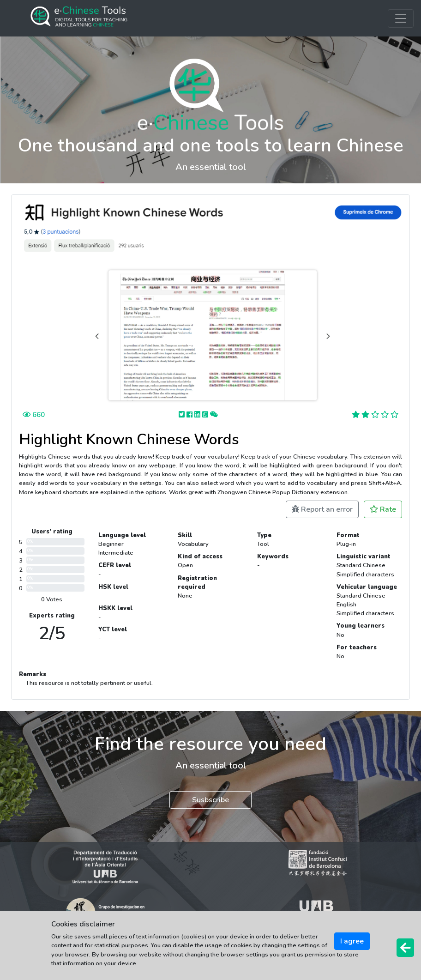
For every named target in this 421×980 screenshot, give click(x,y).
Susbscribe (210, 800)
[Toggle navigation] (401, 18)
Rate (383, 509)
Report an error (322, 509)
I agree (352, 941)
